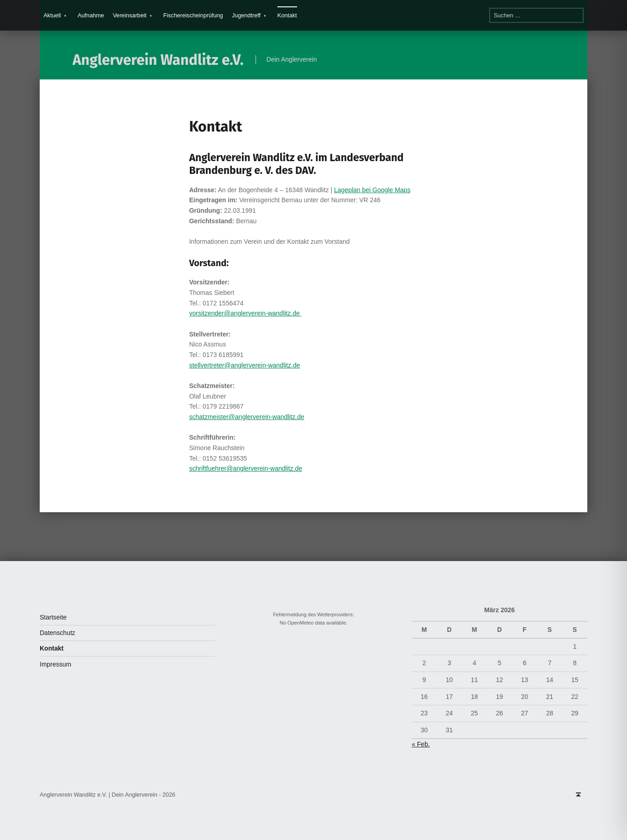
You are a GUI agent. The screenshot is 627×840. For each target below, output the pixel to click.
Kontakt (287, 16)
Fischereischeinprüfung (193, 16)
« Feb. (421, 744)
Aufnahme (91, 16)
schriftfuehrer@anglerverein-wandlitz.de (246, 468)
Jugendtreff (246, 16)
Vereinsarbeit (130, 16)
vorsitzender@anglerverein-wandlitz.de (245, 313)
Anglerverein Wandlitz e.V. (158, 60)
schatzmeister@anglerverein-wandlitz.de (246, 417)
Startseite (53, 617)
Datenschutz (57, 633)
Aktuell (52, 16)
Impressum (55, 664)
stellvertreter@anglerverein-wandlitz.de (244, 365)
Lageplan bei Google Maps (372, 190)
